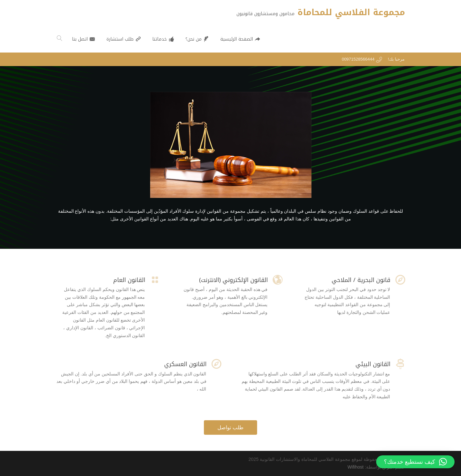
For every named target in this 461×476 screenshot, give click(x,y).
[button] (415, 462)
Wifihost (356, 467)
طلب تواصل (230, 427)
